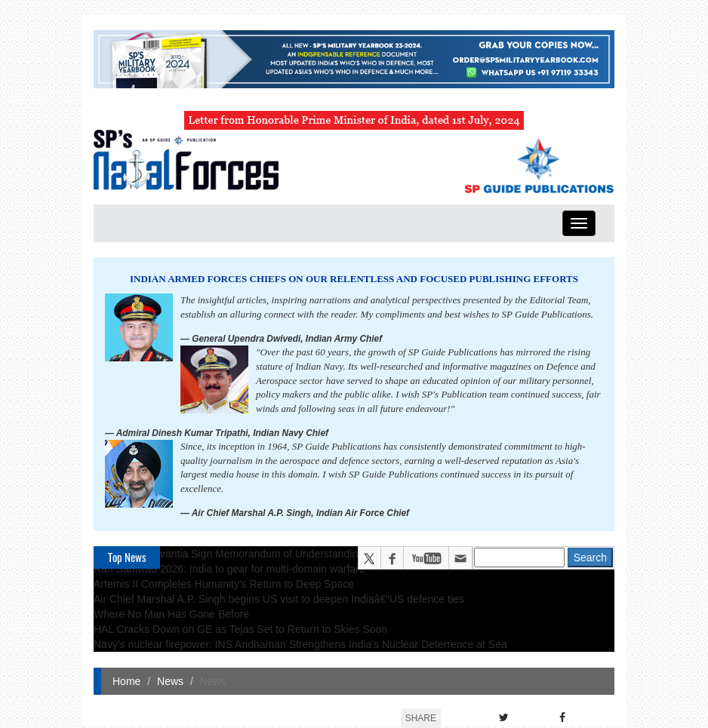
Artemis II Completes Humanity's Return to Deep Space (224, 584)
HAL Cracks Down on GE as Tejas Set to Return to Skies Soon (240, 629)
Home (126, 681)
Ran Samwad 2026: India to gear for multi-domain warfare (229, 569)
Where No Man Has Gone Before (171, 614)
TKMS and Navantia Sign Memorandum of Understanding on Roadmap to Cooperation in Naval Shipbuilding (347, 554)
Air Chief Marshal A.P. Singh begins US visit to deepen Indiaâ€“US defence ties (279, 599)
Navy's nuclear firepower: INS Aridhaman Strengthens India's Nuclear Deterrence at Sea (300, 644)
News (170, 681)
